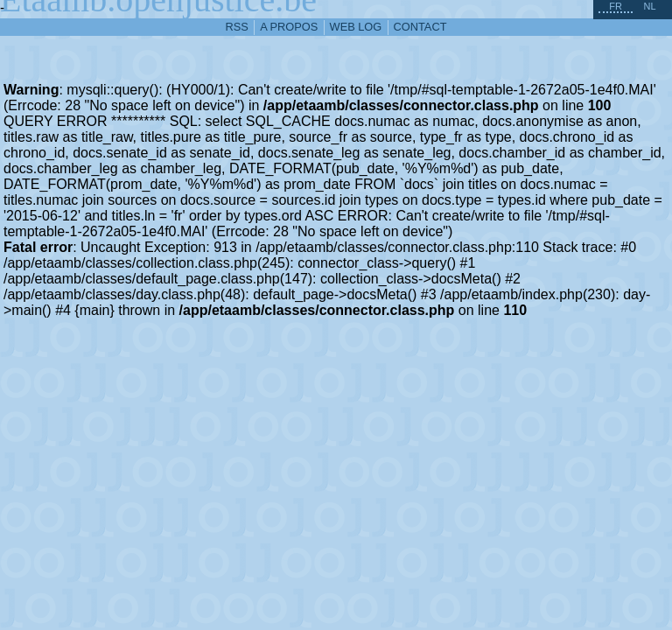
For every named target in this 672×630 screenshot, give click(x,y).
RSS (237, 27)
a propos (289, 27)
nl (649, 6)
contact (420, 27)
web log (356, 27)
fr (616, 6)
